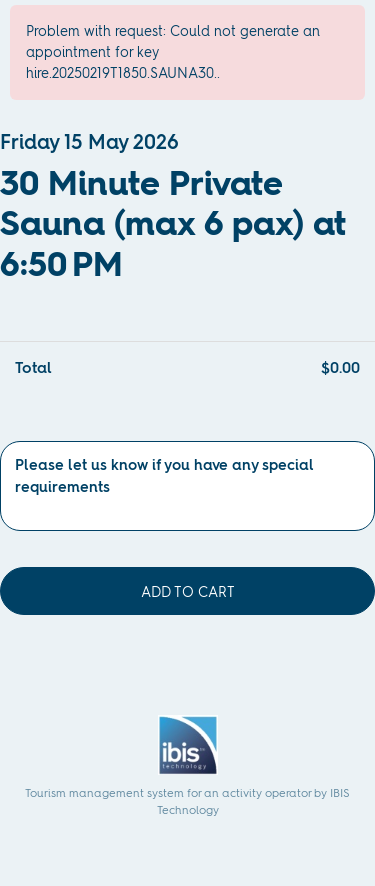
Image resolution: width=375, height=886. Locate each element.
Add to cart (188, 592)
